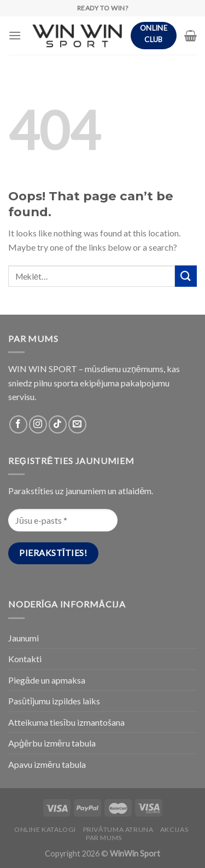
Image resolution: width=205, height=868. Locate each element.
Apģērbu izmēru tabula (52, 743)
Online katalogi (45, 829)
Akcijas (174, 829)
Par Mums (104, 838)
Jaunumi (24, 638)
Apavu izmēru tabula (47, 764)
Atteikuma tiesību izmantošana (66, 722)
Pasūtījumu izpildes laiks (54, 701)
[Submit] (186, 276)
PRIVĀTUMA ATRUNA (118, 829)
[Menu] (15, 35)
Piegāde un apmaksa (47, 680)
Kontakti (25, 659)
